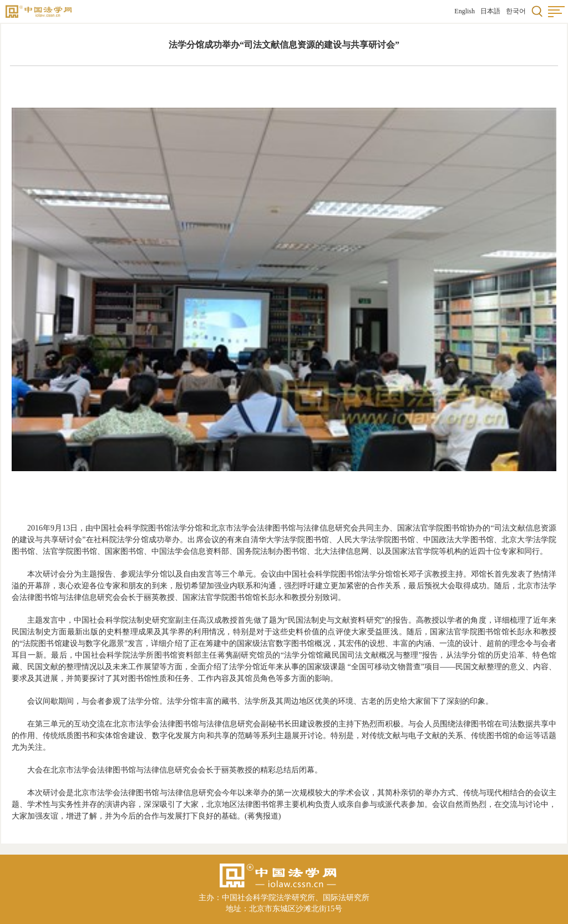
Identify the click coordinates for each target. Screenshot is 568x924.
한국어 (516, 11)
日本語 (490, 11)
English (465, 11)
